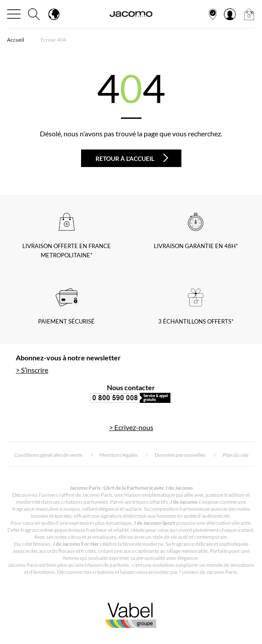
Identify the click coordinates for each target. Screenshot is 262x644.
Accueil (16, 40)
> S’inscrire (32, 370)
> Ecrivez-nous (131, 427)
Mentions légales (119, 455)
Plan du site (235, 455)
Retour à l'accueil (132, 158)
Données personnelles (180, 455)
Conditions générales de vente (48, 455)
